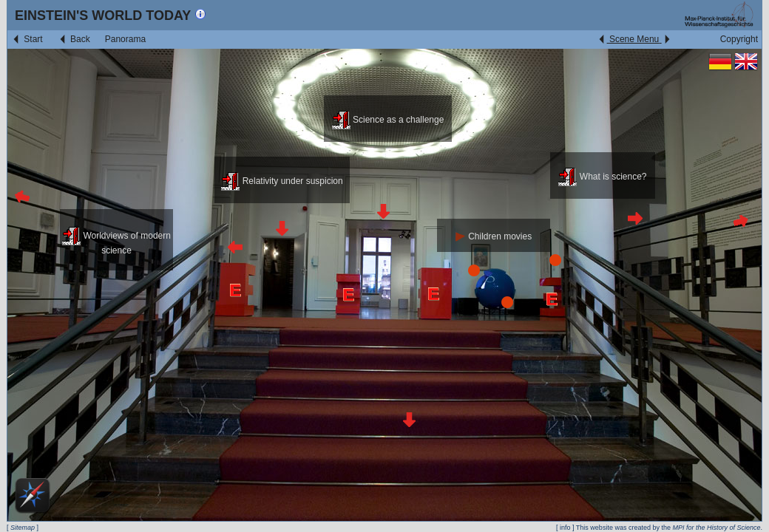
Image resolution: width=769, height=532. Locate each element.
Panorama (125, 39)
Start (27, 39)
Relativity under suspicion (282, 181)
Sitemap (23, 528)
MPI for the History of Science (716, 528)
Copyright (739, 39)
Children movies (494, 236)
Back (74, 39)
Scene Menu (634, 39)
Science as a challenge (388, 120)
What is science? (602, 177)
